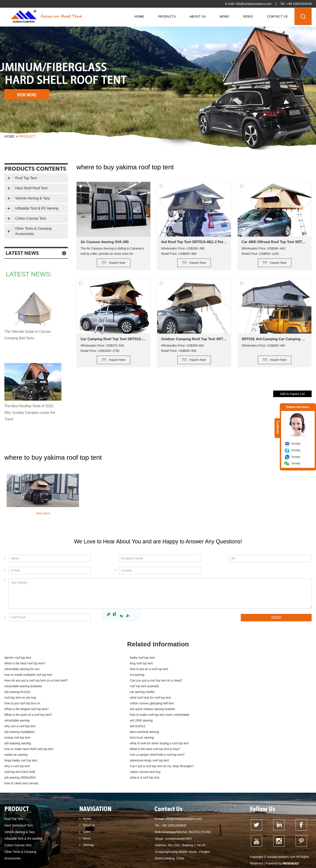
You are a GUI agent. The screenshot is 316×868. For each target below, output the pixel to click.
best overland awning (19, 709)
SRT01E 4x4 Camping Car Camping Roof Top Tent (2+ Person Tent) (275, 339)
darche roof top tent (18, 658)
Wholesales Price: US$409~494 (263, 345)
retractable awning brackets (126, 675)
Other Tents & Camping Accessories (33, 231)
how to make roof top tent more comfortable (34, 698)
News (224, 16)
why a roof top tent (222, 727)
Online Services (297, 407)
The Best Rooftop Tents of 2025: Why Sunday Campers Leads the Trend (30, 413)
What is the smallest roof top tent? (285, 837)
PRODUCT (17, 764)
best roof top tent (241, 850)
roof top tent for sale (178, 850)
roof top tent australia (224, 675)
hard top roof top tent (271, 850)
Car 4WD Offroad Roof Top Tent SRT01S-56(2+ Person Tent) (275, 242)
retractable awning (119, 698)
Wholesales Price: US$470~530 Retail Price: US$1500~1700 (102, 348)
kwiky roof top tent (119, 658)
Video (248, 16)
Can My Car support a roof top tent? (123, 837)
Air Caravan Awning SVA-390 (105, 242)
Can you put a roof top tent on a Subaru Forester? (41, 843)
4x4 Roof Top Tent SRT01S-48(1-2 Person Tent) (194, 242)
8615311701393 (200, 787)
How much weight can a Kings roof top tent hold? (227, 843)
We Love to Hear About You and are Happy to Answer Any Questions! (158, 542)
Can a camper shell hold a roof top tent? (236, 721)
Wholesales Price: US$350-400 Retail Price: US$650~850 (182, 348)
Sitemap (88, 800)
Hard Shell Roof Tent (31, 188)
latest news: (30, 274)
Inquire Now (117, 263)
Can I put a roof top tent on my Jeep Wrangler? (36, 732)
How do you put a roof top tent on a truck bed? (241, 669)
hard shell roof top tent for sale (60, 856)
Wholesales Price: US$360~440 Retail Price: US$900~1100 (263, 251)
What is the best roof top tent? (230, 658)
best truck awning (221, 709)
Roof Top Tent (26, 178)
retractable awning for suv (124, 664)
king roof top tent (16, 664)
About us (89, 780)
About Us (198, 16)
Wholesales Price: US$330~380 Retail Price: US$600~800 (183, 251)
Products (167, 16)
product (28, 137)
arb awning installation (224, 704)
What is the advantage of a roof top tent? (180, 837)
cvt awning (114, 669)
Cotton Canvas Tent (31, 218)
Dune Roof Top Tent (146, 850)
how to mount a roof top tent (26, 837)
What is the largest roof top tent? (27, 692)
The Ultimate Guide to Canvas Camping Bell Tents (28, 335)
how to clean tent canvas (226, 738)
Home (139, 16)
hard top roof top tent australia (105, 856)
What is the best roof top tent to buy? (30, 721)
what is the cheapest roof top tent (72, 837)
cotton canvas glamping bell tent (231, 687)
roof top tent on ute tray (225, 681)
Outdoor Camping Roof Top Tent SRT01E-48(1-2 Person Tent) (194, 339)
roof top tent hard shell (122, 732)
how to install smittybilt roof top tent (28, 669)
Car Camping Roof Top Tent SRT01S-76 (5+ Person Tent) (113, 339)
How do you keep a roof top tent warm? (33, 850)
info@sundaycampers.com (253, 4)
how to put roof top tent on (125, 687)
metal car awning (118, 721)
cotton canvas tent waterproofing (112, 863)
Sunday (296, 444)
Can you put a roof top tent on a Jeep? (31, 675)
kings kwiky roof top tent (21, 727)
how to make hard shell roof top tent (234, 715)
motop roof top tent (120, 709)
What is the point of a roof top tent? (233, 692)
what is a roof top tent (122, 738)
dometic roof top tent (21, 856)
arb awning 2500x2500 (20, 738)
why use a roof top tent (20, 704)
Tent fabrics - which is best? (233, 856)
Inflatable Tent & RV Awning (37, 208)
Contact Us (277, 16)
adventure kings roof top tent (126, 727)
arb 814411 (115, 704)
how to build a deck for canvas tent (280, 856)
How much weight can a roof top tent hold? (160, 843)
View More (43, 513)
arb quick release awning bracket (129, 692)
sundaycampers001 (179, 793)
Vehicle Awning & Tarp (32, 198)
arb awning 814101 (17, 681)
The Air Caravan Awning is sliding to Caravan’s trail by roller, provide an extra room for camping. (112, 251)
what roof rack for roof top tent (25, 687)
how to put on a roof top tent (228, 664)
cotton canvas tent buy (224, 732)
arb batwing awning (18, 715)
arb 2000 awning (221, 698)
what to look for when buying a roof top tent (136, 715)
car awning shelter (119, 681)
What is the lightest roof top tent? (235, 837)
